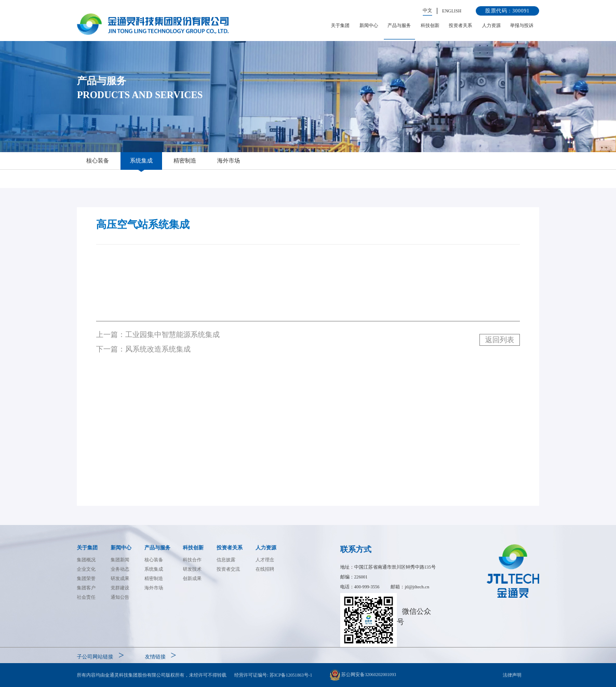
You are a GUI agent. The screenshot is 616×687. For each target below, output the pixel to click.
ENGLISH (452, 11)
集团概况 (86, 560)
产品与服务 (399, 25)
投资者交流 (228, 569)
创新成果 (192, 578)
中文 (427, 10)
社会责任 (86, 597)
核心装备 (98, 160)
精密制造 (185, 160)
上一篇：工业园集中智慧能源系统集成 (158, 335)
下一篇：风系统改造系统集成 (143, 349)
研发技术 (192, 569)
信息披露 (226, 560)
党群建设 (120, 588)
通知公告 (120, 597)
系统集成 (141, 160)
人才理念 (265, 560)
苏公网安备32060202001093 (363, 675)
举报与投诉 (522, 25)
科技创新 (430, 25)
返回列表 (500, 340)
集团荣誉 (86, 578)
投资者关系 (460, 25)
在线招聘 (265, 569)
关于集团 (340, 25)
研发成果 (120, 578)
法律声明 (512, 675)
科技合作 (192, 560)
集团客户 (86, 588)
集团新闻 (120, 560)
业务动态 (120, 569)
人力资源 (491, 25)
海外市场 (229, 160)
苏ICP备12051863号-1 (291, 675)
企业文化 (86, 569)
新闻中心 (369, 25)
